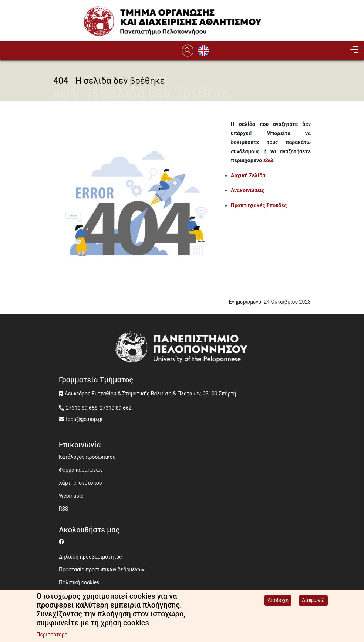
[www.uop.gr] (182, 350)
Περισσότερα (52, 636)
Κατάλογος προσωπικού (87, 457)
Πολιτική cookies (79, 582)
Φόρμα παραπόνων (81, 470)
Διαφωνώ (313, 601)
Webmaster (72, 496)
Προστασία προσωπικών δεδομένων (102, 569)
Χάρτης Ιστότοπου (80, 483)
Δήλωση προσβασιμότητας (90, 557)
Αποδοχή (278, 601)
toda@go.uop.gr (84, 419)
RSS (63, 509)
